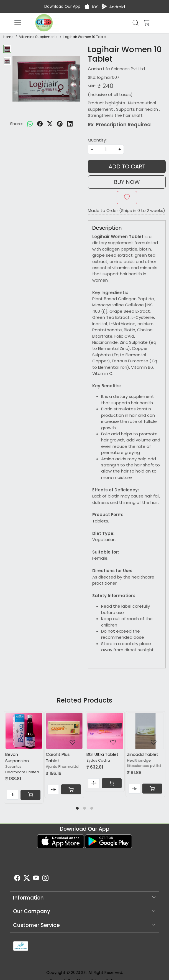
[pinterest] (60, 124)
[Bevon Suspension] (24, 731)
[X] (27, 879)
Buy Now (127, 182)
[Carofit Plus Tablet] (64, 731)
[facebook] (40, 124)
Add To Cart (127, 166)
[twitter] (50, 124)
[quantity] (106, 149)
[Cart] (30, 795)
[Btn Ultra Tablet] (105, 731)
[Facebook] (17, 879)
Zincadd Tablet (143, 754)
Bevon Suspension (17, 757)
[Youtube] (36, 879)
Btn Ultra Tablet (103, 754)
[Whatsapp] (30, 124)
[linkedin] (70, 124)
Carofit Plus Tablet (58, 757)
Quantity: (97, 140)
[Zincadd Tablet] (146, 731)
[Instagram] (45, 879)
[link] (136, 23)
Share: (16, 124)
